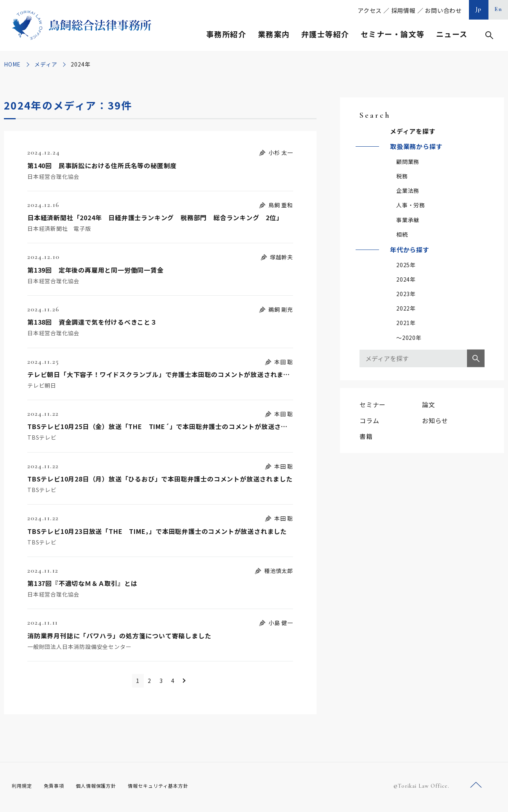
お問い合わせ (443, 10)
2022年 (406, 308)
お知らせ (435, 420)
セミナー (373, 404)
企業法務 (408, 190)
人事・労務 (411, 205)
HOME (12, 64)
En (498, 9)
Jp (479, 9)
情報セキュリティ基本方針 (177, 788)
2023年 (406, 294)
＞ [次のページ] (199, 682)
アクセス (370, 10)
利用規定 (23, 788)
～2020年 (409, 338)
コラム (369, 420)
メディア (46, 64)
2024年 (406, 279)
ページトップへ (476, 788)
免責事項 (59, 788)
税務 (402, 176)
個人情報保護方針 (106, 788)
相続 (402, 234)
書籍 (366, 436)
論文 (429, 404)
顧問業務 (408, 162)
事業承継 (408, 220)
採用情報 (403, 10)
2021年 (406, 323)
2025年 (406, 265)
